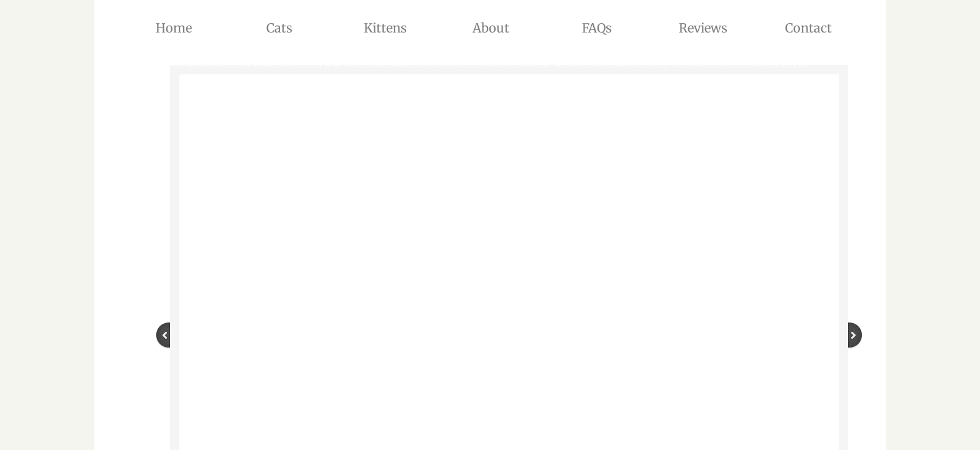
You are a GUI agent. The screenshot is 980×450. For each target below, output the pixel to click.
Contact (808, 28)
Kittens (385, 28)
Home (174, 28)
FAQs (597, 28)
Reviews (703, 28)
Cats (279, 28)
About (491, 28)
